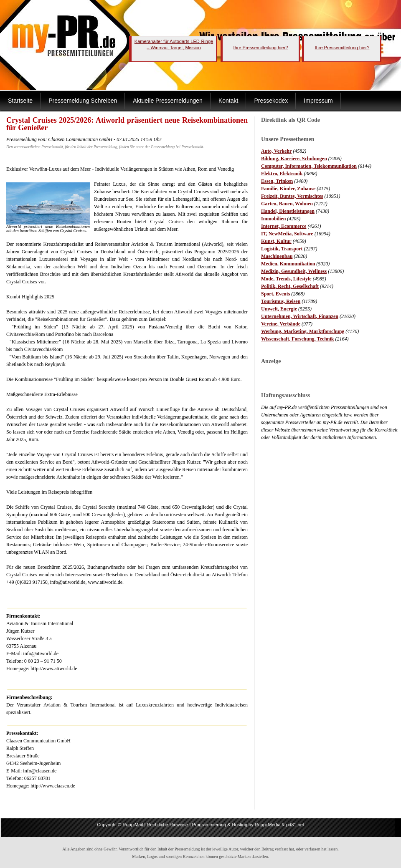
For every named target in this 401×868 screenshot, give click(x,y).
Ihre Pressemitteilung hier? (261, 48)
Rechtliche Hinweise (167, 825)
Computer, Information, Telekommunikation (309, 166)
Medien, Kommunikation (288, 264)
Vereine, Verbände (281, 324)
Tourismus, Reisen (281, 301)
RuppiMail (133, 825)
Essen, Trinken (277, 181)
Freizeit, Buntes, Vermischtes (292, 196)
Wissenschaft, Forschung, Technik (298, 339)
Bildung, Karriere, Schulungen (294, 159)
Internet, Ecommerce (284, 226)
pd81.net (295, 825)
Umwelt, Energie (279, 309)
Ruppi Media (268, 825)
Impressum (318, 101)
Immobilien (273, 219)
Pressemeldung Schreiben (83, 101)
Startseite (20, 101)
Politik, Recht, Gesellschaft (290, 286)
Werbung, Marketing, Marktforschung (303, 331)
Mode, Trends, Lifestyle (286, 279)
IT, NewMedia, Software (287, 234)
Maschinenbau (277, 256)
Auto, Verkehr (276, 151)
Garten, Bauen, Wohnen (287, 204)
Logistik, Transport (282, 249)
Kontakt (228, 101)
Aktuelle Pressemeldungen (168, 101)
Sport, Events (275, 294)
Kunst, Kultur (276, 241)
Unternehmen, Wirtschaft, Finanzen (300, 316)
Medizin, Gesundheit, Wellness (294, 271)
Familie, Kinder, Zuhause (288, 189)
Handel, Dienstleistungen (288, 211)
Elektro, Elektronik (282, 174)
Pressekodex (271, 101)
